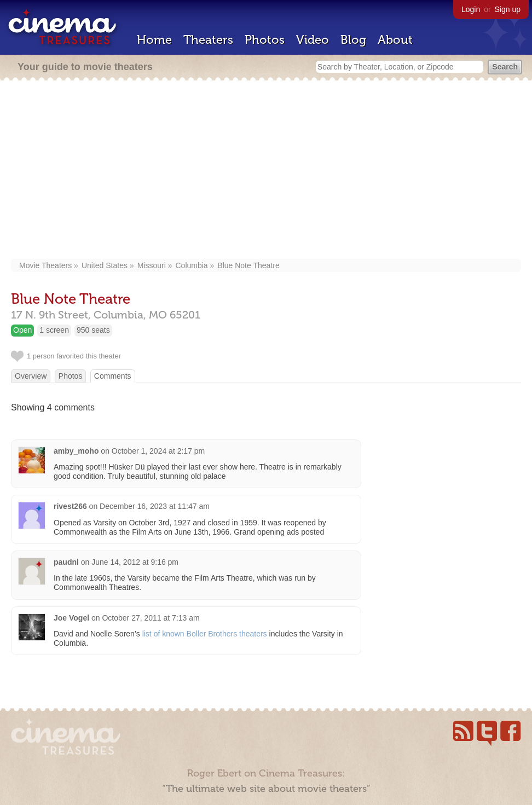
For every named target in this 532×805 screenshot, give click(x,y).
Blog (353, 40)
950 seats (93, 330)
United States (105, 265)
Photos (265, 40)
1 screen (54, 330)
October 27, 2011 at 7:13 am (151, 618)
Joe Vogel (71, 618)
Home (154, 40)
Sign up (508, 9)
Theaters (208, 40)
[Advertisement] (266, 171)
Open (22, 330)
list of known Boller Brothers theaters (205, 634)
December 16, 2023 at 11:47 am (155, 506)
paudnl (66, 562)
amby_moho (76, 451)
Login (471, 9)
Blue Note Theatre (248, 265)
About (395, 40)
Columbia (191, 265)
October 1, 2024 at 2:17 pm (158, 451)
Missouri (152, 265)
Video (313, 40)
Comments (113, 376)
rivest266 (70, 506)
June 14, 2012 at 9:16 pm (135, 562)
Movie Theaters (45, 265)
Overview (31, 376)
